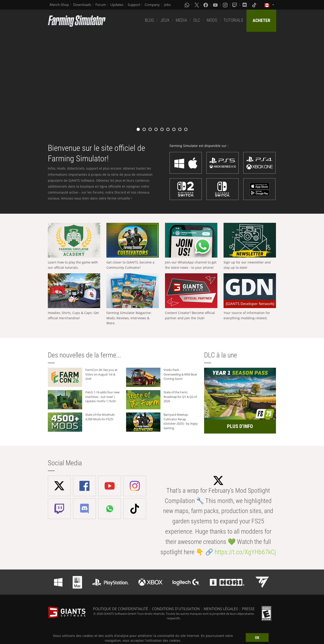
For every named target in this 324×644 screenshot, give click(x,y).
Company (152, 5)
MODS (212, 20)
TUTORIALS (233, 20)
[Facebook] (206, 5)
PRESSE (248, 609)
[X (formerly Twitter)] (197, 5)
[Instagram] (226, 5)
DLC (197, 20)
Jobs (167, 5)
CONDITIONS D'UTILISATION (176, 609)
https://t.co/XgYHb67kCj (245, 552)
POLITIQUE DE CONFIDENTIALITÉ (120, 609)
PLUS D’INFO (240, 426)
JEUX (165, 20)
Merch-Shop (59, 5)
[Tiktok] (255, 5)
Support (134, 5)
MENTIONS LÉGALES (221, 609)
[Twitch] (235, 5)
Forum (101, 5)
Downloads (82, 5)
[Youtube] (216, 5)
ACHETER (261, 20)
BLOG (149, 20)
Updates (117, 5)
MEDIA (181, 20)
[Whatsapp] (187, 5)
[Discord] (245, 5)
